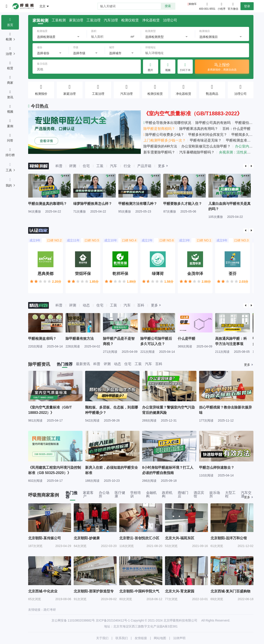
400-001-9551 (207, 9)
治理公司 (170, 20)
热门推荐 (65, 364)
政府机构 (167, 495)
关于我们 (102, 638)
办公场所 (104, 495)
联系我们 (122, 638)
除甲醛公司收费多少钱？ (164, 135)
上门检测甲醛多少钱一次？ (165, 140)
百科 (141, 305)
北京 (42, 6)
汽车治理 (111, 20)
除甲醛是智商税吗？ (159, 129)
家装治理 (76, 20)
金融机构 (151, 495)
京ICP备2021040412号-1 (113, 620)
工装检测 (59, 20)
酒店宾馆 (199, 495)
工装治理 (93, 20)
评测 (73, 166)
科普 (59, 166)
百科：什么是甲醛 (236, 129)
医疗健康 (120, 495)
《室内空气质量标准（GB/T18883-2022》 (193, 113)
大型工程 (230, 495)
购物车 (193, 4)
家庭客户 (88, 495)
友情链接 (141, 638)
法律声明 (179, 638)
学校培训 (136, 495)
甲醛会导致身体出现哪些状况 (167, 123)
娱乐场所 (215, 495)
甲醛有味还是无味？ (206, 140)
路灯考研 (50, 610)
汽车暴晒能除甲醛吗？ (197, 152)
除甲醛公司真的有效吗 (213, 123)
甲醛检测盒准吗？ (240, 140)
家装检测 (40, 21)
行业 (127, 166)
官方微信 (233, 6)
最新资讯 (83, 364)
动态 (86, 305)
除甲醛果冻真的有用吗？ (199, 129)
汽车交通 (246, 495)
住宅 (86, 166)
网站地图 (160, 638)
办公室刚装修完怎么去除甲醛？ (206, 146)
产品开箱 (144, 166)
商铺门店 (183, 495)
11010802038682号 (81, 620)
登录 (247, 6)
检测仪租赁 (130, 20)
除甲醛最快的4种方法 (160, 146)
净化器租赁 (151, 20)
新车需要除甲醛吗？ (159, 152)
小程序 (222, 6)
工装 (100, 166)
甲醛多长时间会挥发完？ (208, 135)
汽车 (114, 166)
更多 (161, 166)
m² (132, 37)
